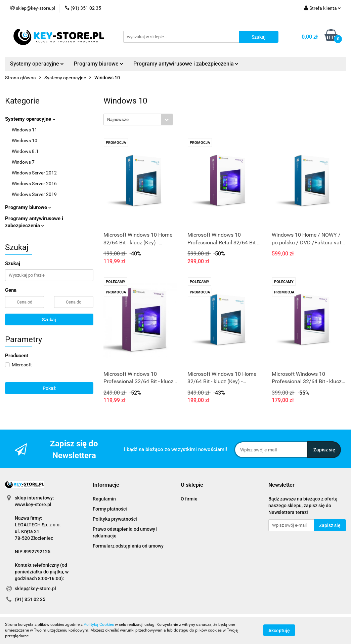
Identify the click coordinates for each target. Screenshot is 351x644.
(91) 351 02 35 (30, 599)
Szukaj (49, 320)
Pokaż (49, 388)
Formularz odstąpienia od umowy (128, 546)
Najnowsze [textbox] (118, 119)
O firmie (189, 499)
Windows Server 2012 (34, 173)
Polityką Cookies (99, 625)
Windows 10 (25, 140)
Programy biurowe (99, 64)
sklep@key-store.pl (35, 589)
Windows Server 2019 (34, 194)
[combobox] (138, 119)
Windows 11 (25, 130)
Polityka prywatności (115, 519)
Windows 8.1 (25, 151)
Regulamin (104, 499)
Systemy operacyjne (37, 64)
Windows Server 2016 (34, 184)
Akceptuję (279, 631)
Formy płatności (110, 509)
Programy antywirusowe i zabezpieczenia (186, 64)
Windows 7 (23, 162)
